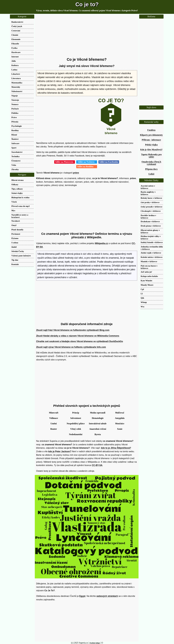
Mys (13, 210)
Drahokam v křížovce (150, 221)
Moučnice (120, 424)
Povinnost (16, 234)
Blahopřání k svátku (20, 197)
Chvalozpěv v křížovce (151, 211)
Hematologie (98, 418)
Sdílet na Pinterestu (65, 162)
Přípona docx (151, 169)
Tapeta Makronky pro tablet (151, 156)
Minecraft (54, 413)
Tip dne (15, 260)
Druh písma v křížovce (151, 226)
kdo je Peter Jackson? (60, 451)
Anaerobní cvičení (98, 429)
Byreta (98, 434)
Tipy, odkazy (17, 189)
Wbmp (144, 302)
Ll (142, 294)
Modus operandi (98, 413)
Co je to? (87, 4)
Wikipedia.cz (101, 243)
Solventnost (76, 418)
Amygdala (120, 418)
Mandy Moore (147, 285)
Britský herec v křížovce (151, 198)
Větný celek (76, 429)
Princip (76, 413)
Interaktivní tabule (98, 424)
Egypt (82, 596)
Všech (14, 202)
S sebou (15, 243)
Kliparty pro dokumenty (151, 135)
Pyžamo (15, 238)
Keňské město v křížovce (152, 257)
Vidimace (54, 418)
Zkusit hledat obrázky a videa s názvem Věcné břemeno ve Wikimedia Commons (78, 336)
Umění (54, 424)
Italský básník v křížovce (152, 242)
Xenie (120, 429)
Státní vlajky (17, 193)
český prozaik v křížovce (152, 207)
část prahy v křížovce (150, 202)
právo (76, 173)
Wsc (143, 307)
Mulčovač (120, 413)
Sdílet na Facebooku (109, 162)
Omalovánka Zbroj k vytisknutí (151, 163)
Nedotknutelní (76, 434)
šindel (14, 247)
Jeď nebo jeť (146, 272)
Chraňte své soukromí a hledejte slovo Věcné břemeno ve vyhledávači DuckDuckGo (80, 341)
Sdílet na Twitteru (87, 162)
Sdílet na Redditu (87, 167)
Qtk (142, 298)
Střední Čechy (18, 251)
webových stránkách (107, 596)
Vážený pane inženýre (21, 256)
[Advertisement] (87, 36)
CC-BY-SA (97, 465)
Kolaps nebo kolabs (149, 276)
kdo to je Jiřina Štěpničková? (116, 448)
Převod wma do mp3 (21, 206)
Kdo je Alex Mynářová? (151, 150)
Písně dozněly (17, 230)
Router (54, 429)
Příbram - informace (151, 140)
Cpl (142, 289)
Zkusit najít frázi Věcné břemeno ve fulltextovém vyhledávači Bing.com (73, 330)
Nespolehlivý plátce (76, 424)
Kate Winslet (146, 281)
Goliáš (151, 174)
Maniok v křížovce (149, 261)
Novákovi (16, 221)
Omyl (14, 225)
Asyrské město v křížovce (148, 187)
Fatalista (151, 130)
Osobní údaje (95, 643)
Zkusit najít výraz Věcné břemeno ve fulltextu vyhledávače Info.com (71, 347)
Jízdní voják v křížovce (151, 253)
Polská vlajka (151, 145)
